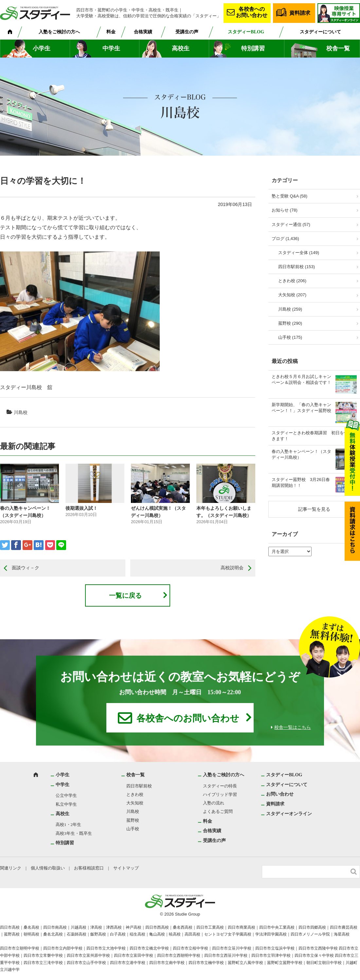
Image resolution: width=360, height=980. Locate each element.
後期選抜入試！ (81, 508)
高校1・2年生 (68, 825)
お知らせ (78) (285, 210)
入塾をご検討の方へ (59, 32)
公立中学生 (66, 795)
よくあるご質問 (218, 811)
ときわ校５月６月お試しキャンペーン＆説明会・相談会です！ (301, 379)
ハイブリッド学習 (220, 794)
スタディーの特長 (220, 786)
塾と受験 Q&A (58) (289, 196)
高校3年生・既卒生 (74, 833)
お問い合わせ (280, 794)
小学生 (42, 48)
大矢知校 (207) (292, 295)
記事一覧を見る (314, 509)
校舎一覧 (338, 48)
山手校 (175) (290, 337)
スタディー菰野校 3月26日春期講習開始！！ (301, 482)
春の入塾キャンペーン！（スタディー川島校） (301, 454)
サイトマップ (126, 868)
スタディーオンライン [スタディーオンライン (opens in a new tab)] (289, 814)
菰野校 (133, 820)
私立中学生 (66, 804)
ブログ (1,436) (285, 239)
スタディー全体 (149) (299, 253)
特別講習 (253, 48)
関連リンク (11, 868)
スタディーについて (320, 32)
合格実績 (143, 32)
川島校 (21, 412)
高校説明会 (232, 568)
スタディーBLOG (246, 32)
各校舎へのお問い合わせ (252, 12)
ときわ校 (135, 794)
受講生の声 (187, 32)
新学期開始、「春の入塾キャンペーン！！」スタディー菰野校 (301, 408)
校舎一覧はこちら (293, 727)
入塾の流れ (214, 803)
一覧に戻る (125, 595)
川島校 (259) (290, 309)
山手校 (133, 829)
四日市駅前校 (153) (297, 267)
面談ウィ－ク (26, 568)
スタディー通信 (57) (291, 224)
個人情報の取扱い (48, 868)
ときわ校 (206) (292, 281)
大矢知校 (135, 803)
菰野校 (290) (290, 323)
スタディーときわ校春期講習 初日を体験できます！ (314, 436)
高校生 (181, 48)
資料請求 (300, 13)
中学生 (111, 48)
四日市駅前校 (139, 786)
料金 (111, 32)
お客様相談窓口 (89, 868)
